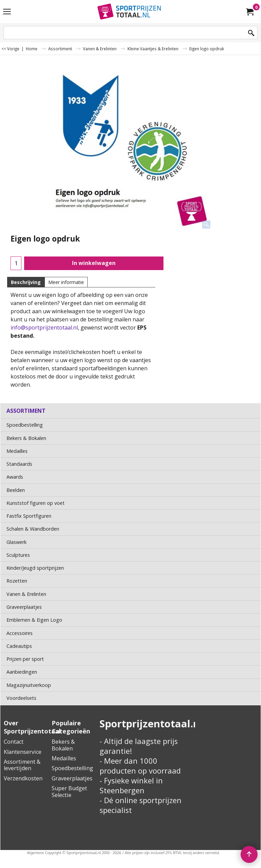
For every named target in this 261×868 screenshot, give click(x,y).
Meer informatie (66, 282)
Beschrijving (26, 282)
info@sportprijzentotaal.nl (44, 327)
